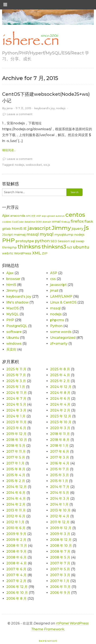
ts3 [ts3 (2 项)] (69, 247)
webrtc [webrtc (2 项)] (8, 253)
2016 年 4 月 (60, 463)
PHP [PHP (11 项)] (8, 240)
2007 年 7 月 (60, 563)
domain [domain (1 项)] (47, 222)
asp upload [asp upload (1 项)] (48, 216)
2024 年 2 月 (60, 410)
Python (56, 326)
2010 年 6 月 (16, 528)
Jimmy (12, 291)
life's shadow (17, 302)
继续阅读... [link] (9, 150)
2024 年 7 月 (16, 399)
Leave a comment (20, 114)
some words (61, 332)
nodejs (61, 108)
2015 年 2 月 (16, 481)
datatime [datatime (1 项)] (30, 222)
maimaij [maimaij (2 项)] (20, 235)
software (14, 332)
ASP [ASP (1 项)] (39, 216)
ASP (54, 273)
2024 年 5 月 (16, 404)
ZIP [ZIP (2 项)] (45, 253)
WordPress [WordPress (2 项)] (23, 253)
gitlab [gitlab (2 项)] (6, 229)
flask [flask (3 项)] (89, 221)
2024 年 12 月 (61, 387)
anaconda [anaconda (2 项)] (18, 216)
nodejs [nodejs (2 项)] (79, 235)
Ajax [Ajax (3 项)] (6, 216)
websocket (34, 165)
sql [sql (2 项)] (73, 241)
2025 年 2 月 (60, 381)
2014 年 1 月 (59, 504)
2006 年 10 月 (17, 593)
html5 (11, 285)
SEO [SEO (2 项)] (54, 241)
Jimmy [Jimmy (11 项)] (61, 228)
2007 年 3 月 (60, 575)
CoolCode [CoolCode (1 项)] (18, 222)
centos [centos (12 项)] (75, 215)
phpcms (57, 320)
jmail (54, 291)
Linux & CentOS (63, 302)
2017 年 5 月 (16, 457)
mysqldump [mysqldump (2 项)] (64, 235)
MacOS (12, 308)
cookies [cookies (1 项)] (7, 222)
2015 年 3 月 (60, 475)
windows (14, 344)
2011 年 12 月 (60, 522)
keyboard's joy (45, 108)
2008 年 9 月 (16, 551)
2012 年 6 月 (16, 516)
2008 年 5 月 (60, 557)
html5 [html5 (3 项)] (17, 229)
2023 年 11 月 (16, 422)
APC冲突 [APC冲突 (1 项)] (31, 216)
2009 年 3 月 (60, 534)
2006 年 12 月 (17, 587)
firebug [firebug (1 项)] (66, 222)
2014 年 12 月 (17, 487)
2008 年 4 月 (17, 563)
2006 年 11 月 (60, 587)
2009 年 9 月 (16, 534)
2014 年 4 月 (16, 499)
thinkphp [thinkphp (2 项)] (9, 247)
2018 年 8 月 (60, 440)
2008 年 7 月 (60, 551)
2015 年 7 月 (60, 469)
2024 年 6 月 (60, 399)
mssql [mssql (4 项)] (33, 234)
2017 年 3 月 (60, 457)
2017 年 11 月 (16, 451)
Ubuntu (13, 338)
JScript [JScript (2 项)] (7, 235)
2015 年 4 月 (16, 475)
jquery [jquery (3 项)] (77, 229)
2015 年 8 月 (16, 469)
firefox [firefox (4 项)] (77, 221)
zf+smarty (59, 344)
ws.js (47, 165)
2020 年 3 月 (60, 428)
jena (10, 108)
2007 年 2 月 (16, 581)
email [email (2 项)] (56, 222)
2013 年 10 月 (60, 510)
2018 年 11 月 (60, 434)
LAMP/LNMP (61, 296)
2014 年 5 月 (60, 493)
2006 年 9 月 (60, 593)
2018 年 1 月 (59, 446)
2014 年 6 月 (16, 493)
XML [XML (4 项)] (37, 253)
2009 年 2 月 (16, 540)
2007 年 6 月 (16, 569)
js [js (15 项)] (86, 228)
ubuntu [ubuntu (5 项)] (81, 247)
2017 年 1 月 (15, 463)
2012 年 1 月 (15, 522)
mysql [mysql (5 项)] (47, 234)
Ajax (10, 273)
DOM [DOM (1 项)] (39, 222)
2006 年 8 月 (16, 599)
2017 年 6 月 (60, 451)
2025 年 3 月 (16, 381)
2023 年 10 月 (61, 422)
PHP (10, 320)
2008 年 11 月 (17, 546)
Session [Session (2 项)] (64, 241)
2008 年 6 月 (16, 557)
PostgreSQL (17, 326)
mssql (55, 308)
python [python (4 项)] (42, 241)
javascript (58, 285)
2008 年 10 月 (61, 546)
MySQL (12, 314)
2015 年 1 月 (59, 481)
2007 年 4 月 (16, 575)
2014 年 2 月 (16, 504)
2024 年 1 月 (16, 416)
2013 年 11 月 (16, 510)
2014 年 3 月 (60, 499)
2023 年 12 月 (61, 416)
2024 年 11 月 (17, 393)
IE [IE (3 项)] (25, 229)
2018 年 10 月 (17, 440)
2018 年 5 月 (16, 446)
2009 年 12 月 (61, 528)
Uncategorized (63, 338)
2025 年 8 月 (60, 369)
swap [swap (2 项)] (80, 241)
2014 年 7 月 (60, 487)
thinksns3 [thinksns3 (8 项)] (54, 247)
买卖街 (11, 349)
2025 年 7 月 (16, 375)
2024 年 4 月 (60, 404)
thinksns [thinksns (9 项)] (29, 247)
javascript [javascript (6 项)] (39, 228)
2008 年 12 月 (61, 540)
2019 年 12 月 (16, 434)
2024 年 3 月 (16, 410)
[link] (30, 38)
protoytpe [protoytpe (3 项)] (25, 241)
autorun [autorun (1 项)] (60, 216)
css (53, 279)
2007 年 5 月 (60, 569)
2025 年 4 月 (60, 375)
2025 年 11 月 (16, 369)
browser (13, 279)
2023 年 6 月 (16, 428)
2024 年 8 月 (60, 393)
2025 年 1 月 (16, 387)
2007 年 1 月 (60, 581)
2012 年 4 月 (60, 516)
